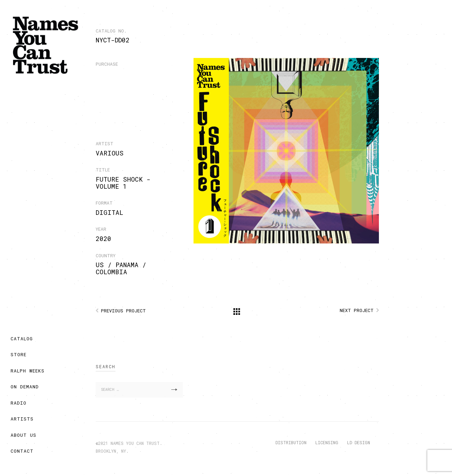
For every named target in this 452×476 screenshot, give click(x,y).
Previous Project (123, 311)
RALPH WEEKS (28, 371)
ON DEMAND (25, 387)
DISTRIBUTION (291, 442)
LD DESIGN (359, 442)
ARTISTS (22, 419)
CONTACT (22, 451)
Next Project (357, 310)
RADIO (19, 403)
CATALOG (22, 339)
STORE (19, 354)
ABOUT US (23, 435)
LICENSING (327, 442)
